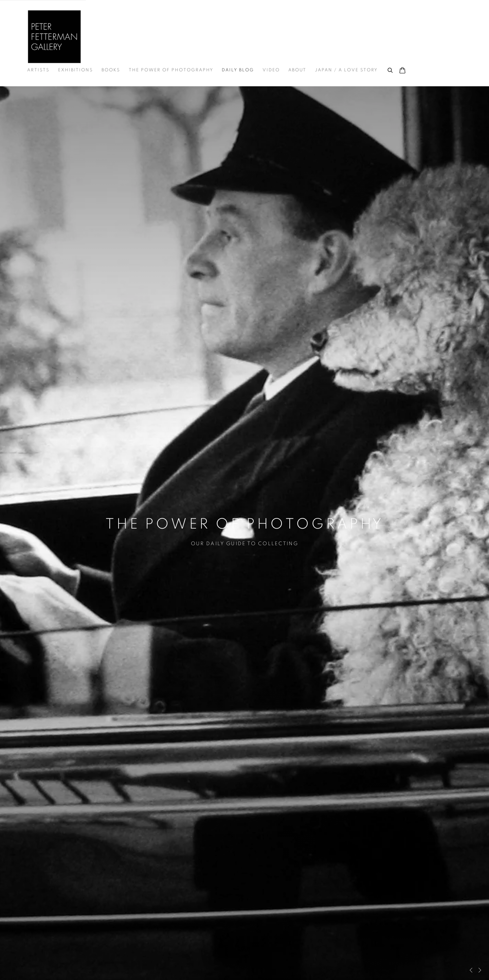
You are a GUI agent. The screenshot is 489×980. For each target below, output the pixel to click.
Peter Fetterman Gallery (54, 37)
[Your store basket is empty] (402, 71)
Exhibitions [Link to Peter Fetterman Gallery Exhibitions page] (76, 70)
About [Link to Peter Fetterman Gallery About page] (297, 70)
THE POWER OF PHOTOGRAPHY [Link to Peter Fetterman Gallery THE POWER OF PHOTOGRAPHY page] (171, 70)
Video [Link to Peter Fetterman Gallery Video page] (271, 70)
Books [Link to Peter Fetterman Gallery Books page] (111, 70)
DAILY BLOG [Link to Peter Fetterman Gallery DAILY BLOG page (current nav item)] (238, 70)
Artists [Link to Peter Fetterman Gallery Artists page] (38, 70)
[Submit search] (391, 69)
